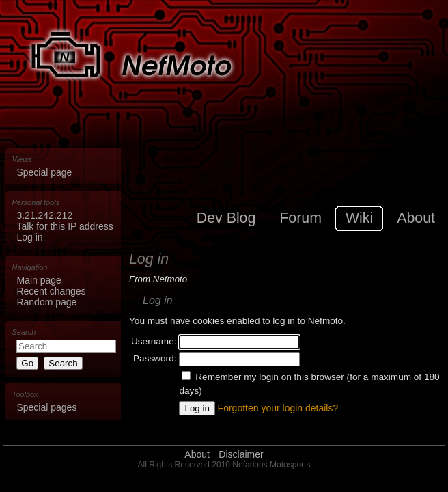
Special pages (46, 407)
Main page (39, 280)
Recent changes (51, 291)
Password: (155, 358)
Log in (29, 237)
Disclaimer (241, 454)
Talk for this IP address (65, 226)
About (197, 454)
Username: (154, 341)
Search (24, 332)
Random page (46, 302)
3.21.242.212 (44, 215)
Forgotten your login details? (278, 408)
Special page (44, 172)
